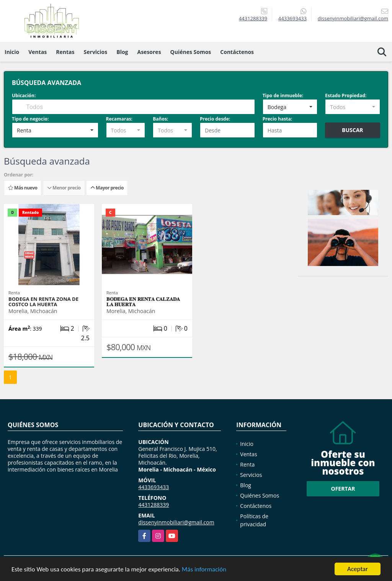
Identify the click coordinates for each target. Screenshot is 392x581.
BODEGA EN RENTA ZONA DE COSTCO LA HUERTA (43, 302)
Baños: (160, 119)
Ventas (38, 52)
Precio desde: (215, 119)
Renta (247, 464)
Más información (204, 569)
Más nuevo (23, 188)
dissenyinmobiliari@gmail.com (176, 522)
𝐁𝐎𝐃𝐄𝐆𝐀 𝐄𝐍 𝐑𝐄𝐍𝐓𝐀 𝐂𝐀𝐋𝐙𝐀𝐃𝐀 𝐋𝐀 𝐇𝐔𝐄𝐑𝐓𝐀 (143, 302)
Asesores (149, 52)
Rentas (65, 52)
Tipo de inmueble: (283, 95)
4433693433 (292, 18)
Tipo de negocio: (30, 119)
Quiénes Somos (191, 52)
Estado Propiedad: (346, 95)
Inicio (12, 52)
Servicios (96, 52)
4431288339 (253, 18)
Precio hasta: (277, 119)
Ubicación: (24, 95)
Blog (122, 52)
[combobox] (290, 107)
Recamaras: (119, 119)
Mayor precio (107, 188)
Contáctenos (237, 52)
